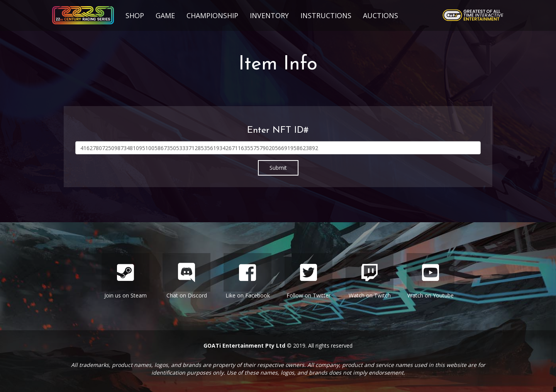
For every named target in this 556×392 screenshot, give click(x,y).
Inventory (269, 15)
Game (165, 15)
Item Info (278, 65)
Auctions (381, 15)
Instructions (326, 15)
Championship (212, 15)
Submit (278, 168)
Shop (135, 15)
